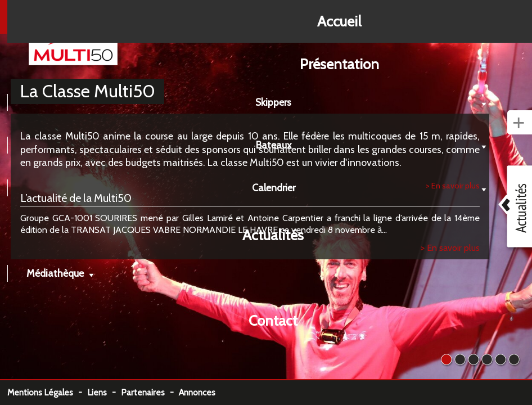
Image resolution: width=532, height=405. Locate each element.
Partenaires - (150, 392)
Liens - (104, 392)
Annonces (197, 392)
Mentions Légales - (47, 392)
